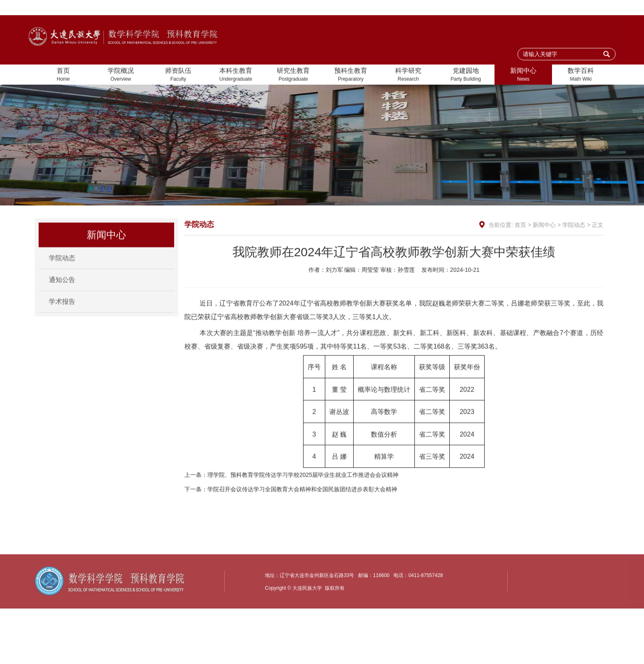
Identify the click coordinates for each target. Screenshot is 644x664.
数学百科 (581, 76)
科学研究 (408, 76)
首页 (63, 76)
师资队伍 (178, 76)
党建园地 (466, 76)
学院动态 (62, 264)
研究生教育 (293, 76)
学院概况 (121, 76)
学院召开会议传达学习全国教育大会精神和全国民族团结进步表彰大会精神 (302, 507)
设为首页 (518, 8)
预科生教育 (351, 76)
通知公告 (62, 285)
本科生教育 (236, 76)
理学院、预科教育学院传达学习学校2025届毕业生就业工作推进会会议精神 (303, 493)
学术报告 (62, 307)
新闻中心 (523, 76)
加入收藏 (552, 8)
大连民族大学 (592, 8)
